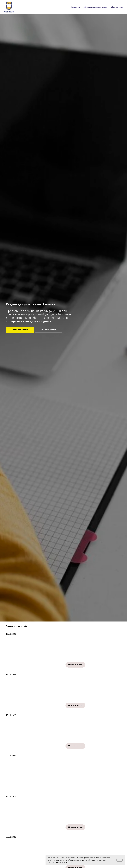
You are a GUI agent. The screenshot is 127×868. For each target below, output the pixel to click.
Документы (75, 7)
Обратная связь (117, 7)
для (64, 311)
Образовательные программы (95, 7)
